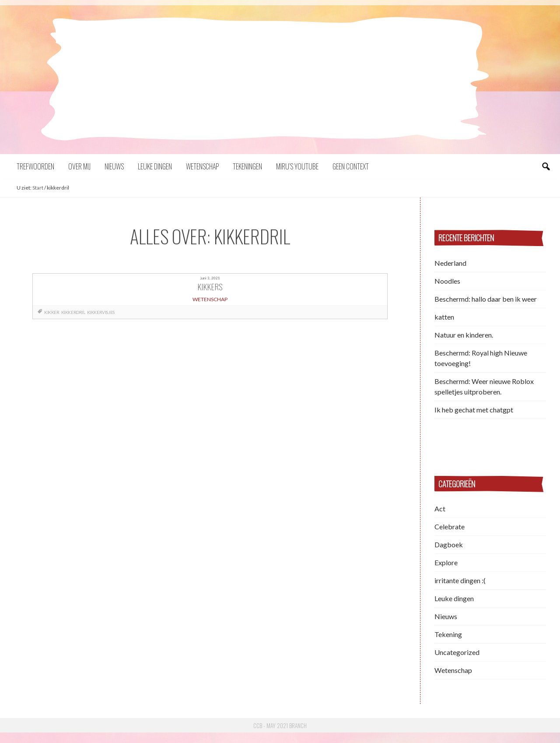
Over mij (79, 166)
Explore (446, 562)
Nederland (450, 263)
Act (440, 509)
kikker (52, 312)
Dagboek (449, 544)
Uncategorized (457, 652)
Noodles (447, 281)
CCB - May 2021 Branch (280, 725)
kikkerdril (73, 312)
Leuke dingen (155, 166)
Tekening (448, 634)
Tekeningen (247, 166)
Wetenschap (202, 166)
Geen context (351, 166)
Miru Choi (280, 105)
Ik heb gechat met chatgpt (474, 410)
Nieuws (114, 166)
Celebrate (450, 526)
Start (38, 188)
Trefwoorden (35, 166)
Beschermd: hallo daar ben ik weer (486, 299)
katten (444, 317)
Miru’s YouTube (297, 166)
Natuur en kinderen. (464, 335)
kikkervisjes (101, 312)
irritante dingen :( (460, 580)
